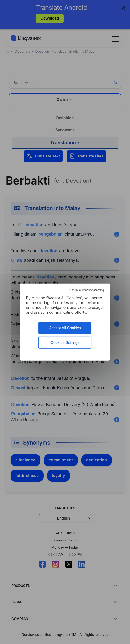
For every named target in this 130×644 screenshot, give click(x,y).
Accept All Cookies (65, 328)
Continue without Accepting (87, 290)
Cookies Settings (65, 343)
